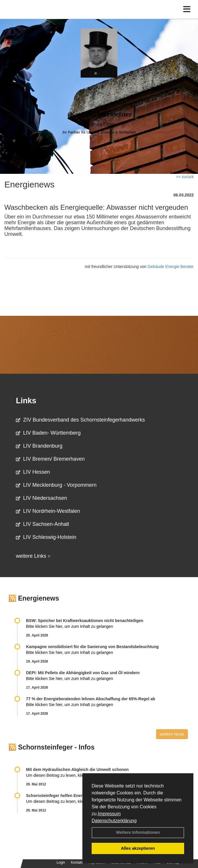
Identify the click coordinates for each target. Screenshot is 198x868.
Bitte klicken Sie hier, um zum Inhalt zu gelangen (70, 626)
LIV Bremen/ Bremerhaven (50, 459)
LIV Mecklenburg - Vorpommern (56, 485)
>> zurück (185, 177)
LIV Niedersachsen (41, 498)
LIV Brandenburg (39, 446)
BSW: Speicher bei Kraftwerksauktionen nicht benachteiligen (85, 621)
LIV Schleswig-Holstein (46, 537)
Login (61, 862)
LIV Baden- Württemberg (48, 433)
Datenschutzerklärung (114, 821)
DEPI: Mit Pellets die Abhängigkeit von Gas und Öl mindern (86, 673)
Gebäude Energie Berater (171, 267)
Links (26, 401)
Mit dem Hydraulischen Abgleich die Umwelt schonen (77, 769)
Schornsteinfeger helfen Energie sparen (64, 796)
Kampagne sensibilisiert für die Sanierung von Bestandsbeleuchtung (92, 647)
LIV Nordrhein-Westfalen (48, 511)
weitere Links (33, 556)
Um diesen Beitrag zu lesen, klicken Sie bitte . (70, 775)
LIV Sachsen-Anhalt (42, 524)
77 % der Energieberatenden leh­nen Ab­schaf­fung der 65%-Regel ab (91, 699)
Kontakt (77, 862)
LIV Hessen (33, 472)
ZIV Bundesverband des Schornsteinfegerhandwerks (80, 420)
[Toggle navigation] (187, 9)
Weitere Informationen (138, 832)
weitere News (172, 734)
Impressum (109, 814)
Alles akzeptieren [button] (138, 848)
